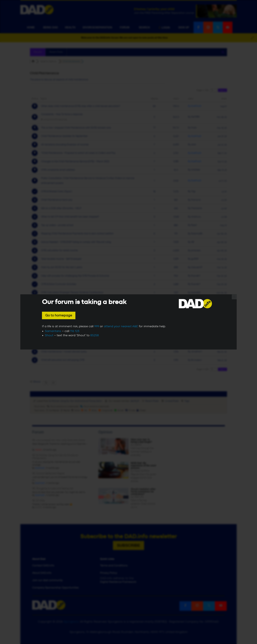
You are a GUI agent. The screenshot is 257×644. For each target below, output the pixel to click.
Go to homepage (59, 315)
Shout (49, 335)
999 (97, 326)
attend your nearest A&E (121, 326)
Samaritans (53, 331)
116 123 (75, 331)
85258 (95, 335)
